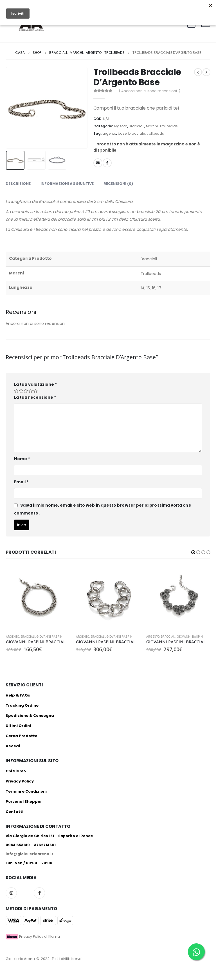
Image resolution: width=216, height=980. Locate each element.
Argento (120, 126)
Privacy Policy (20, 781)
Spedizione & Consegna (30, 716)
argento (109, 133)
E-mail (98, 163)
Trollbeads (169, 126)
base (122, 133)
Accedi (13, 746)
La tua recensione (35, 397)
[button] (193, 552)
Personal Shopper (24, 801)
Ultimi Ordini (18, 726)
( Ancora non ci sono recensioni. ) (149, 91)
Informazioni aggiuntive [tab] (67, 184)
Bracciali (137, 126)
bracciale (137, 133)
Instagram (11, 893)
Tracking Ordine (22, 705)
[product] (38, 597)
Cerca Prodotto (22, 736)
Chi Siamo (16, 771)
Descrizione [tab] (18, 184)
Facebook (107, 163)
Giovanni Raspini (50, 637)
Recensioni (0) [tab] (118, 184)
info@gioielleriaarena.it (29, 854)
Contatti (14, 812)
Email (21, 482)
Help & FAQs (18, 695)
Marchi (152, 126)
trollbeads (155, 133)
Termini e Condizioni (26, 791)
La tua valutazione (35, 384)
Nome (22, 459)
